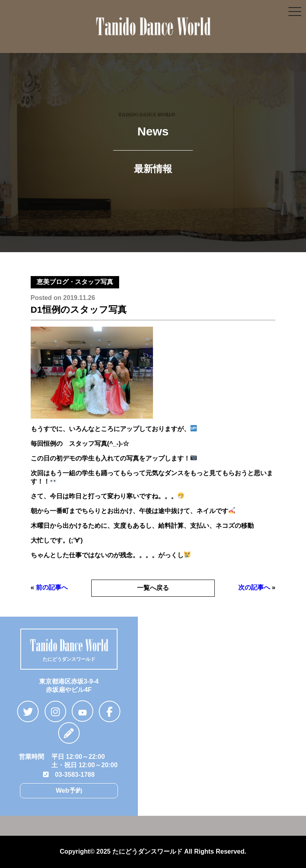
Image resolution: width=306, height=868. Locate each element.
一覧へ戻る (153, 588)
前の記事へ (52, 587)
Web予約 (69, 791)
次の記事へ (254, 587)
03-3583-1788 (69, 775)
